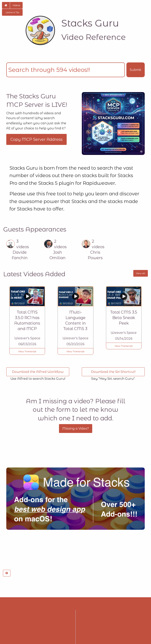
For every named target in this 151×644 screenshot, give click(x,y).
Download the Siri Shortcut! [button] (113, 372)
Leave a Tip (12, 12)
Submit (136, 70)
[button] (6, 5)
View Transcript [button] (27, 351)
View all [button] (141, 273)
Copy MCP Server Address (36, 139)
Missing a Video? (76, 429)
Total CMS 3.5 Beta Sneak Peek (124, 318)
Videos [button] (16, 5)
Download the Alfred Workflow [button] (38, 372)
